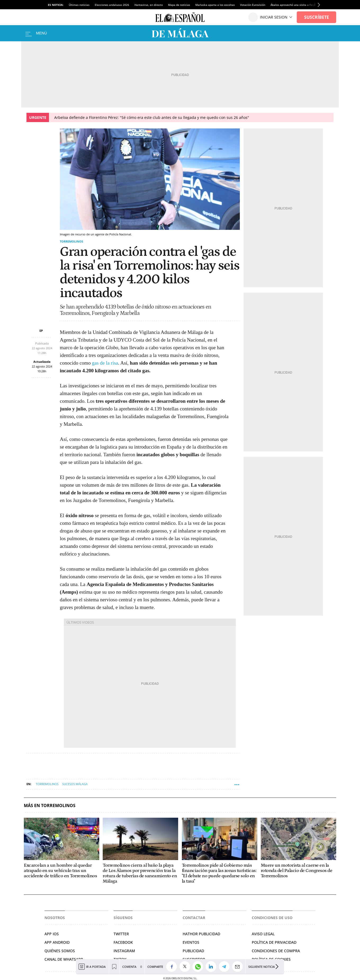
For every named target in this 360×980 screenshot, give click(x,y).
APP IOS (52, 934)
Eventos (191, 942)
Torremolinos (71, 241)
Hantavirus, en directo (149, 5)
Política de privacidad (274, 942)
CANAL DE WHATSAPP (64, 959)
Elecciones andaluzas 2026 (112, 5)
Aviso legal (263, 934)
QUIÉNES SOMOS (60, 951)
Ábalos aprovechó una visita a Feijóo (294, 5)
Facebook (123, 942)
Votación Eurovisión (253, 5)
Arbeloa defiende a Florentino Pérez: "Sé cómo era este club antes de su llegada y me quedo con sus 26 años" (152, 117)
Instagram (124, 951)
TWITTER (121, 934)
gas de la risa (105, 363)
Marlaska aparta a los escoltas (215, 5)
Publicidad (193, 951)
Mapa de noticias (179, 5)
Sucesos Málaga (75, 784)
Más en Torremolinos (50, 806)
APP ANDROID (57, 942)
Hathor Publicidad (201, 934)
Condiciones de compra (276, 951)
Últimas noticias (79, 5)
